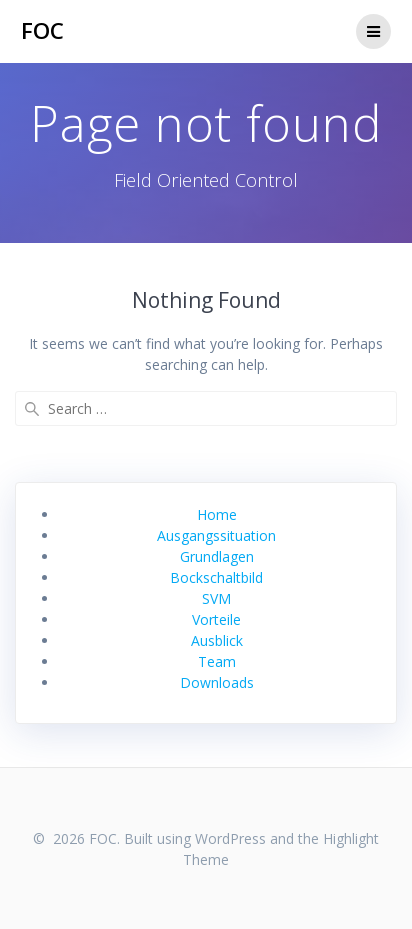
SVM (216, 598)
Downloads (217, 682)
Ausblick (217, 640)
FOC (42, 31)
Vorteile (216, 619)
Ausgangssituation (216, 535)
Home (217, 514)
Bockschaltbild (216, 577)
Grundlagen (217, 556)
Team (217, 661)
